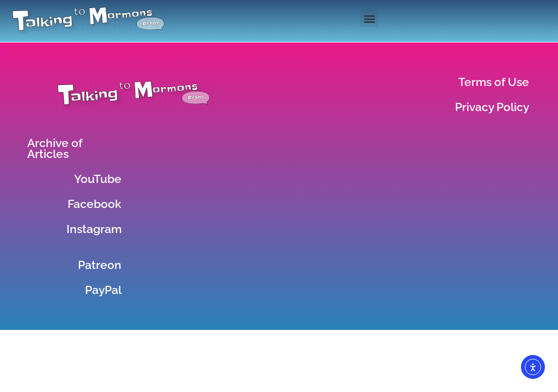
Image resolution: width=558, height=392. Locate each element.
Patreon (100, 265)
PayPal (103, 290)
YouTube (98, 179)
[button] (369, 18)
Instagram (94, 229)
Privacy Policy (492, 107)
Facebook (95, 204)
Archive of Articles (55, 148)
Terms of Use (494, 82)
